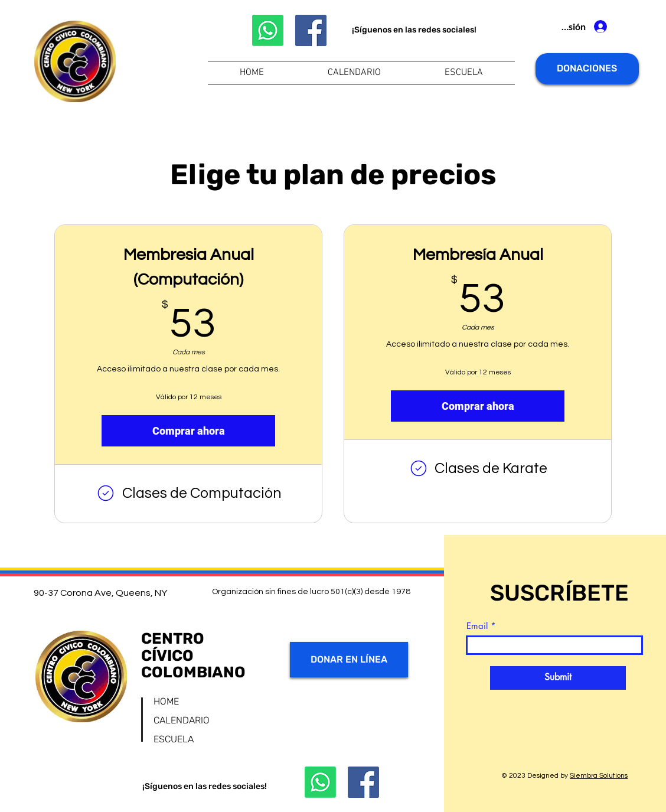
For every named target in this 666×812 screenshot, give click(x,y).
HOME (166, 701)
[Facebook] (311, 30)
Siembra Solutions (599, 776)
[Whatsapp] (268, 30)
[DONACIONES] (587, 69)
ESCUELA (174, 739)
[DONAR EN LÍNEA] (349, 660)
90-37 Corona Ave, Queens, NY (100, 593)
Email (477, 626)
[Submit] (558, 678)
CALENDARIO (182, 720)
